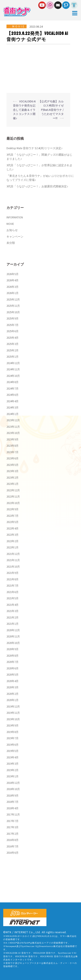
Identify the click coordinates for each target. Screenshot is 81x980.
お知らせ (12, 230)
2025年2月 (13, 350)
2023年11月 (13, 427)
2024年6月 (13, 395)
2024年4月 (13, 401)
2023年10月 (13, 433)
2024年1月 (13, 414)
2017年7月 (13, 821)
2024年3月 (13, 408)
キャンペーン (15, 237)
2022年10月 (13, 503)
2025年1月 (13, 357)
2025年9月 (13, 319)
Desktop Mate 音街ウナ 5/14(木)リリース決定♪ (35, 148)
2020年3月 (13, 687)
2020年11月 (13, 636)
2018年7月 (13, 802)
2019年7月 (13, 738)
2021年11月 (13, 560)
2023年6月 (13, 458)
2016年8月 (13, 840)
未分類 (11, 243)
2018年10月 (13, 789)
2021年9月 (13, 573)
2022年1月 (13, 547)
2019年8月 (13, 732)
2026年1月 (13, 293)
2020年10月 (13, 643)
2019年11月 (13, 713)
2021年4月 (13, 605)
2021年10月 (13, 567)
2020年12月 (13, 630)
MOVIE (19, 26)
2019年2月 (13, 770)
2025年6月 (13, 331)
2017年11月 (13, 815)
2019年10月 (13, 719)
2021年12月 (13, 554)
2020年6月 (13, 668)
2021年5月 (13, 598)
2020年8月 (13, 656)
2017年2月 (13, 834)
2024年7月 (13, 389)
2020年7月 (13, 662)
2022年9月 (13, 509)
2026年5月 (13, 274)
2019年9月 (13, 726)
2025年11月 (13, 306)
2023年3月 (13, 471)
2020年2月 (13, 694)
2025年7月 (13, 325)
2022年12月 (13, 490)
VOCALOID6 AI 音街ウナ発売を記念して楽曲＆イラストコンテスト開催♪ (24, 110)
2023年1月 (13, 484)
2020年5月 (13, 675)
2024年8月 (13, 382)
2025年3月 (13, 344)
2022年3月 (13, 535)
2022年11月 (13, 497)
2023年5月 (13, 465)
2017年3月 (13, 827)
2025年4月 (13, 338)
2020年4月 (13, 681)
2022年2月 (13, 541)
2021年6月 (13, 592)
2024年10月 (13, 376)
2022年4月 (13, 528)
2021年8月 (13, 579)
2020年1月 (13, 700)
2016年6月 (13, 853)
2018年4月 (13, 808)
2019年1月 (13, 776)
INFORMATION (15, 217)
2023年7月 (13, 452)
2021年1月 (13, 624)
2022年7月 (13, 516)
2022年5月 (13, 522)
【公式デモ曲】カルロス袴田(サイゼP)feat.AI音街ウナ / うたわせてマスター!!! (51, 110)
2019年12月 (13, 707)
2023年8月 (13, 446)
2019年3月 (13, 764)
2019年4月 (13, 757)
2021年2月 (13, 618)
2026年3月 (13, 287)
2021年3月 (13, 611)
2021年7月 (13, 586)
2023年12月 (13, 420)
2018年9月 (13, 796)
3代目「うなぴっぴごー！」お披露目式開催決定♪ (37, 186)
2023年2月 (13, 478)
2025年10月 (13, 312)
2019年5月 (13, 751)
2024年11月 (13, 369)
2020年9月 (13, 649)
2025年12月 (13, 300)
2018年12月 (13, 783)
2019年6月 (13, 745)
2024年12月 (13, 363)
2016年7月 (13, 846)
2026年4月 (13, 280)
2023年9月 (13, 439)
